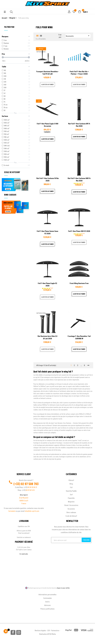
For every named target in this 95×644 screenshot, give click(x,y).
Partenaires (55, 630)
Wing (71, 484)
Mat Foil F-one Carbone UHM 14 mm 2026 (79, 179)
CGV (49, 630)
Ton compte (48, 591)
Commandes (48, 598)
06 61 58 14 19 (30, 490)
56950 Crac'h (24, 500)
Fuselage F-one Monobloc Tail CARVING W (79, 337)
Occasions (71, 509)
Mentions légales (40, 630)
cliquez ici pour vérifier (63, 588)
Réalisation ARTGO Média (47, 634)
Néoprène (71, 502)
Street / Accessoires (71, 505)
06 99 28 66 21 (32, 487)
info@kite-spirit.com (32, 511)
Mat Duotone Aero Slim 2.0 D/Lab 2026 (47, 337)
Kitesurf (71, 480)
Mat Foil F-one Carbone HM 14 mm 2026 (79, 125)
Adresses (47, 605)
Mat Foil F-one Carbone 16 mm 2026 (47, 179)
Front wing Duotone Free (79, 283)
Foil (71, 487)
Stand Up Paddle (71, 491)
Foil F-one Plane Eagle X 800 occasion (47, 125)
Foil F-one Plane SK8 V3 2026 (79, 231)
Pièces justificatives (47, 609)
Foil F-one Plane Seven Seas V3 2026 (47, 232)
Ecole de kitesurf (71, 516)
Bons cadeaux (71, 512)
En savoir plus (24, 554)
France (24, 503)
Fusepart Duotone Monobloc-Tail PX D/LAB (47, 73)
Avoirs (47, 602)
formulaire (12, 511)
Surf (71, 494)
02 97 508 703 (30, 484)
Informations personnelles (47, 594)
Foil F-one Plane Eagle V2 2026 (47, 284)
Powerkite (71, 498)
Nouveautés (78, 36)
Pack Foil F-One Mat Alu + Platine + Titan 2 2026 (79, 73)
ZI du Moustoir (24, 498)
